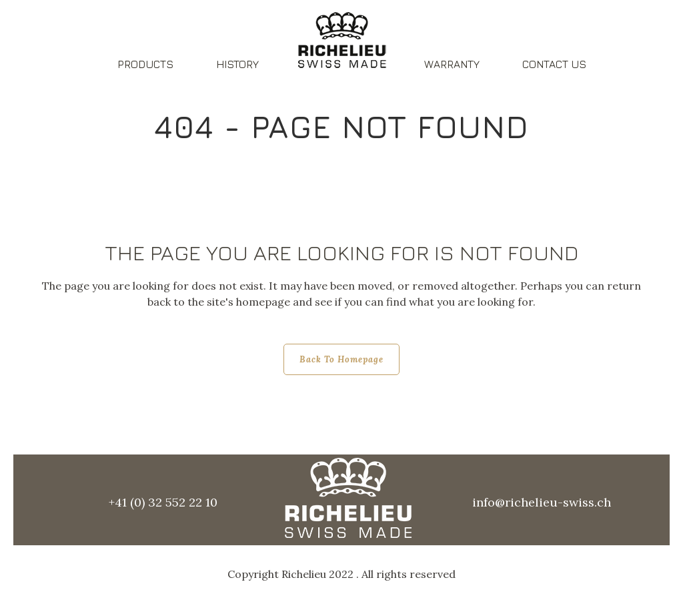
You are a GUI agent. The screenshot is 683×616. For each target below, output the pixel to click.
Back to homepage (341, 359)
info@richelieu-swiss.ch (542, 502)
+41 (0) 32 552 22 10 (163, 502)
